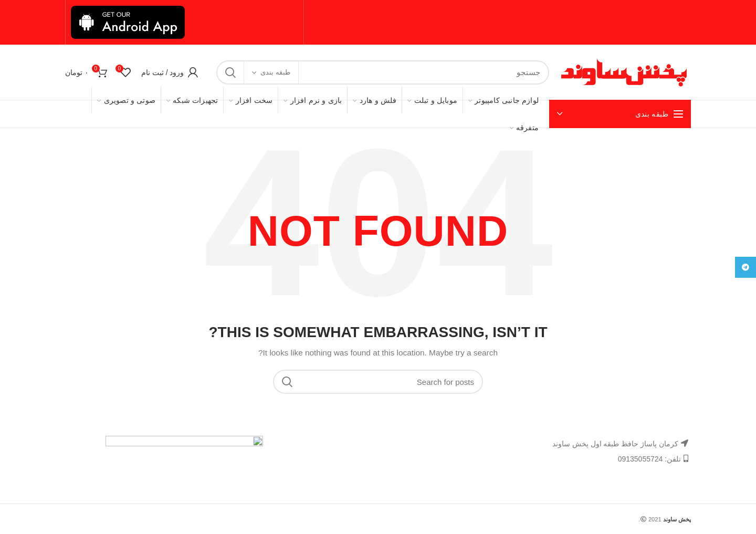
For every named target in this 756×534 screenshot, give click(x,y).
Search (230, 72)
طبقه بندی (275, 72)
